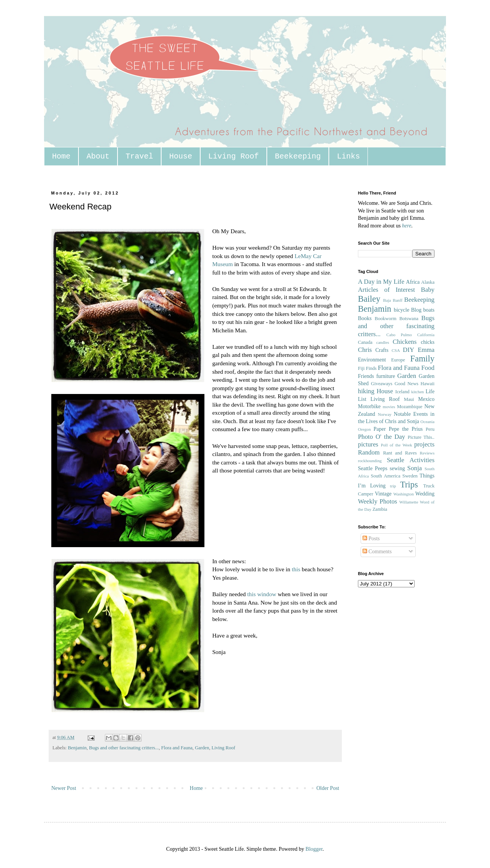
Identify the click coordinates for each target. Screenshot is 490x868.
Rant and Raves (400, 453)
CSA (396, 350)
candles (383, 342)
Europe (398, 360)
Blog (416, 310)
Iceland (402, 392)
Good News (407, 384)
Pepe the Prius (406, 429)
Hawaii (428, 384)
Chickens (405, 342)
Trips (409, 485)
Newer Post (64, 788)
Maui (409, 399)
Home (61, 156)
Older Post (328, 788)
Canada (365, 342)
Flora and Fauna (177, 748)
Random (369, 452)
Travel (139, 156)
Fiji (361, 368)
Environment (372, 360)
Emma (426, 350)
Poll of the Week (397, 445)
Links (348, 156)
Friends (366, 376)
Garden (202, 748)
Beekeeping (298, 156)
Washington (404, 494)
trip (393, 486)
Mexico (426, 399)
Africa (413, 282)
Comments (377, 552)
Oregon (364, 429)
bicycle (402, 310)
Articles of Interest (386, 290)
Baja (387, 300)
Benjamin (77, 748)
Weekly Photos (377, 501)
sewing (397, 468)
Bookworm (386, 319)
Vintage (383, 494)
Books (365, 318)
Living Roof (234, 156)
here (407, 226)
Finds (371, 368)
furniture (386, 376)
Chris (365, 350)
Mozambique (410, 407)
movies (389, 407)
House (181, 156)
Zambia (380, 509)
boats (429, 310)
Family (422, 359)
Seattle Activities (411, 460)
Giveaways (382, 384)
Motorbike (369, 406)
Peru (430, 429)
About (98, 156)
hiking (366, 391)
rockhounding (370, 461)
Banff (398, 300)
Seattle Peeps (373, 468)
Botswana (409, 319)
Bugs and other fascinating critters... (124, 748)
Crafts (382, 350)
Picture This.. (421, 437)
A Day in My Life (381, 282)
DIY (408, 350)
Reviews (427, 453)
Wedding (425, 494)
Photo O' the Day (381, 437)
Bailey (369, 299)
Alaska (428, 282)
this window (263, 594)
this (296, 569)
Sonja (415, 468)
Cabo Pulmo (399, 335)
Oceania (427, 422)
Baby (428, 290)
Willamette (409, 502)
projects (424, 444)
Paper (380, 429)
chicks (428, 342)
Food (428, 368)
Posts (371, 539)
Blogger (314, 849)
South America (385, 476)
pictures (368, 444)
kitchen (417, 392)
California (426, 335)
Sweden (410, 476)
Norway (385, 414)
